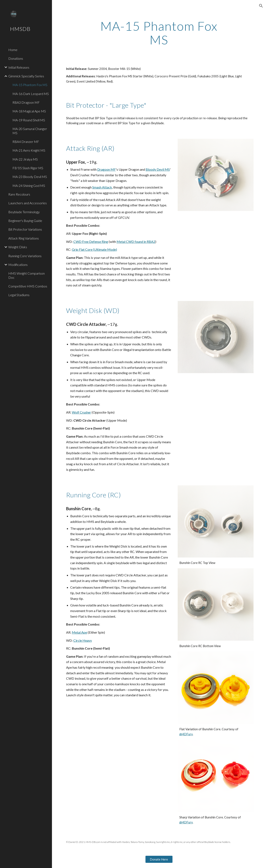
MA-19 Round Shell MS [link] (29, 120)
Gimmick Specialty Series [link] (26, 76)
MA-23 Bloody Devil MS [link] (30, 177)
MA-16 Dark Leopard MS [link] (31, 94)
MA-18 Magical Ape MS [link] (29, 111)
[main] (159, 33)
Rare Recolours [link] (19, 194)
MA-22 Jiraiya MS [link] (25, 159)
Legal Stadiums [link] (19, 295)
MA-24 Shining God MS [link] (29, 186)
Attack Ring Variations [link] (24, 238)
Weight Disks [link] (18, 247)
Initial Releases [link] (19, 67)
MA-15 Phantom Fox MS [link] (30, 85)
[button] (261, 6)
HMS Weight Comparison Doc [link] (26, 275)
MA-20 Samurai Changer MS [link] (30, 131)
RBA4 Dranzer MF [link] (26, 142)
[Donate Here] (159, 859)
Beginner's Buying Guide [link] (25, 221)
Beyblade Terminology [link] (24, 212)
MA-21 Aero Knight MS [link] (29, 150)
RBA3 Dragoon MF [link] (26, 102)
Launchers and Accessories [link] (28, 203)
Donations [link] (16, 58)
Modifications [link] (18, 265)
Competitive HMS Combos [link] (28, 286)
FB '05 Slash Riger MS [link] (28, 168)
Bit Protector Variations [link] (25, 229)
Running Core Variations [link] (25, 256)
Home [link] (13, 50)
